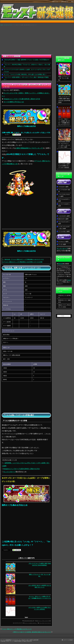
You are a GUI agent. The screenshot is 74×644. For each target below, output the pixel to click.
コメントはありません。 (31, 623)
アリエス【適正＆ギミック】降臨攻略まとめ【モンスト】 (17, 629)
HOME (2, 25)
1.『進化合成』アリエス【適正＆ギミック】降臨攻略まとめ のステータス (23, 259)
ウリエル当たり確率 (64, 231)
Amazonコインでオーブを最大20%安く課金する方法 (22, 99)
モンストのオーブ (10, 472)
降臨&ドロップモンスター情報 (43, 621)
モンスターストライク (8, 25)
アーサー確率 (62, 244)
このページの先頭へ (68, 640)
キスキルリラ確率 (63, 242)
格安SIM (60, 264)
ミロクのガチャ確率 (64, 216)
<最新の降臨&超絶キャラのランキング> (29, 148)
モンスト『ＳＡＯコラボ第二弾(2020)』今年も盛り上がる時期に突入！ (25, 74)
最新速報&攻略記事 (29, 621)
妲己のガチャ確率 (63, 219)
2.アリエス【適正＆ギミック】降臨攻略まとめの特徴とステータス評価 (22, 262)
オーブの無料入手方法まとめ (14, 102)
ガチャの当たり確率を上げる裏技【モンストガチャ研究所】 (64, 166)
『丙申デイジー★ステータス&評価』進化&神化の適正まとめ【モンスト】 (32, 632)
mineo (69, 280)
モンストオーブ (62, 248)
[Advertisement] (37, 40)
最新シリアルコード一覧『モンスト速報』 (64, 78)
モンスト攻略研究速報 (15, 641)
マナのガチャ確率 (63, 187)
